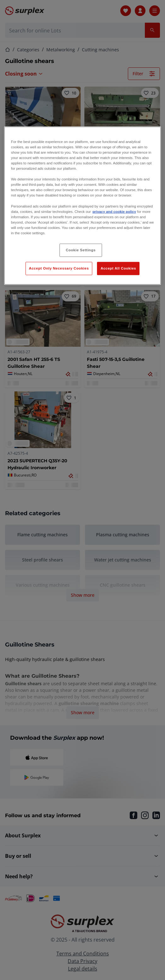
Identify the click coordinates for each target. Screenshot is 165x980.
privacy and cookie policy (114, 211)
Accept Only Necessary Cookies (59, 268)
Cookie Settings (81, 250)
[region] (82, 205)
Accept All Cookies (118, 268)
